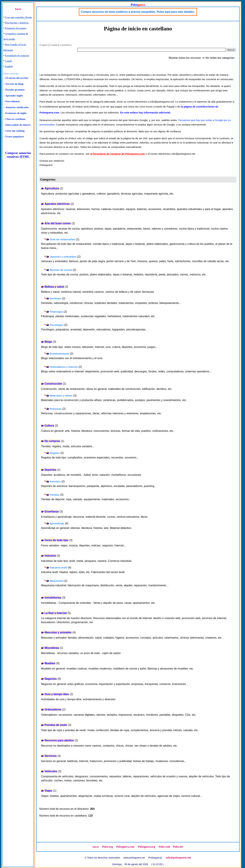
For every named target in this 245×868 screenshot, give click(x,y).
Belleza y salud (54, 287)
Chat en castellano (15, 119)
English (9, 66)
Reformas (56, 409)
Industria (50, 556)
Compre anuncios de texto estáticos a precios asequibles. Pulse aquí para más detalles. (138, 12)
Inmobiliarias (53, 598)
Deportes (50, 470)
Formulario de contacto (17, 56)
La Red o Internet (56, 613)
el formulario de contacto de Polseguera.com (118, 154)
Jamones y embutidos (63, 257)
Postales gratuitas (15, 90)
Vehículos (51, 771)
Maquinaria (56, 581)
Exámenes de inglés (16, 113)
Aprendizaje (57, 523)
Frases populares (15, 137)
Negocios (51, 679)
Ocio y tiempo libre (57, 694)
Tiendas (54, 495)
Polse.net (178, 847)
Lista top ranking (15, 131)
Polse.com (164, 847)
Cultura (49, 426)
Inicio (18, 9)
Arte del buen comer (58, 223)
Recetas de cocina (61, 270)
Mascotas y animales (58, 632)
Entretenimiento (59, 354)
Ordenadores (53, 709)
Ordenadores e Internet (64, 367)
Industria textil (58, 568)
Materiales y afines (61, 396)
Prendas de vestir (56, 725)
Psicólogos (56, 325)
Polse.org (108, 847)
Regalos (55, 453)
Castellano (66, 45)
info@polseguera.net (178, 858)
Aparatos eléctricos (57, 204)
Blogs (48, 342)
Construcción (53, 384)
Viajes (48, 791)
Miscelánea (52, 648)
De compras (52, 441)
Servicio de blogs (15, 84)
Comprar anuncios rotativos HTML (18, 155)
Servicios (50, 756)
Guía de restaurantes (62, 239)
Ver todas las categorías (220, 58)
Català (9, 61)
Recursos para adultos (59, 740)
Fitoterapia (56, 312)
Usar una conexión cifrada (18, 17)
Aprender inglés (14, 96)
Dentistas (55, 298)
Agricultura (52, 188)
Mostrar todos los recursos (185, 58)
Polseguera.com (125, 847)
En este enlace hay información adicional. (145, 112)
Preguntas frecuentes (16, 28)
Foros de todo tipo (56, 540)
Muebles (50, 663)
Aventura (55, 481)
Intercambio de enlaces (18, 125)
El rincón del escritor (17, 78)
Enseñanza (52, 512)
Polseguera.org (146, 847)
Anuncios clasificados (17, 107)
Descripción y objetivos (17, 23)
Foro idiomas (13, 101)
